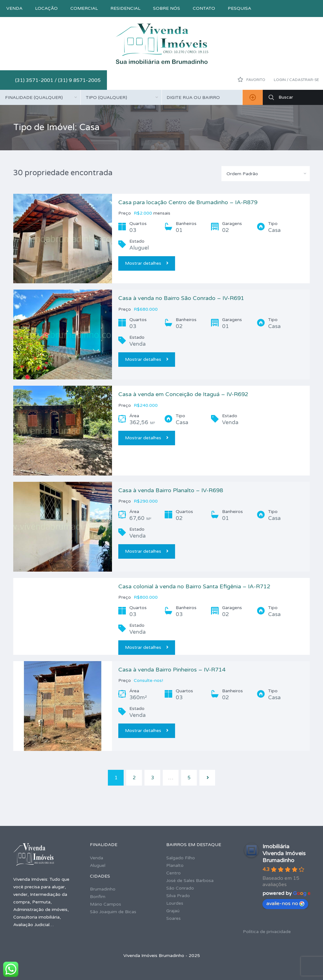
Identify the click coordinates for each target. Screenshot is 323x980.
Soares (173, 918)
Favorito (251, 79)
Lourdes (175, 903)
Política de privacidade (267, 932)
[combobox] (40, 97)
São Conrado (180, 888)
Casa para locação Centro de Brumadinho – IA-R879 (188, 202)
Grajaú (173, 911)
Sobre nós (167, 8)
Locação (46, 8)
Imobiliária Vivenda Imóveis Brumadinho (284, 853)
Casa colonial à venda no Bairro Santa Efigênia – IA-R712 (194, 586)
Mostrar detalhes (147, 263)
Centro (173, 873)
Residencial (125, 8)
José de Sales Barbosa (190, 881)
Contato (204, 8)
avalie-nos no (285, 903)
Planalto (175, 865)
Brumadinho (103, 889)
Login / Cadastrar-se (296, 80)
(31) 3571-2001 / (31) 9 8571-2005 (58, 80)
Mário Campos (106, 904)
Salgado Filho (181, 858)
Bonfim (98, 897)
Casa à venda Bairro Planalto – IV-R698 (171, 490)
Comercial (84, 8)
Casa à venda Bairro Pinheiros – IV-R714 (172, 670)
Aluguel (98, 865)
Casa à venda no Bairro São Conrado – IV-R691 (181, 298)
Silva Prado (178, 896)
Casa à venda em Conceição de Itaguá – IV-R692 (183, 394)
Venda (14, 8)
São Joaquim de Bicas (113, 912)
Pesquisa (239, 8)
